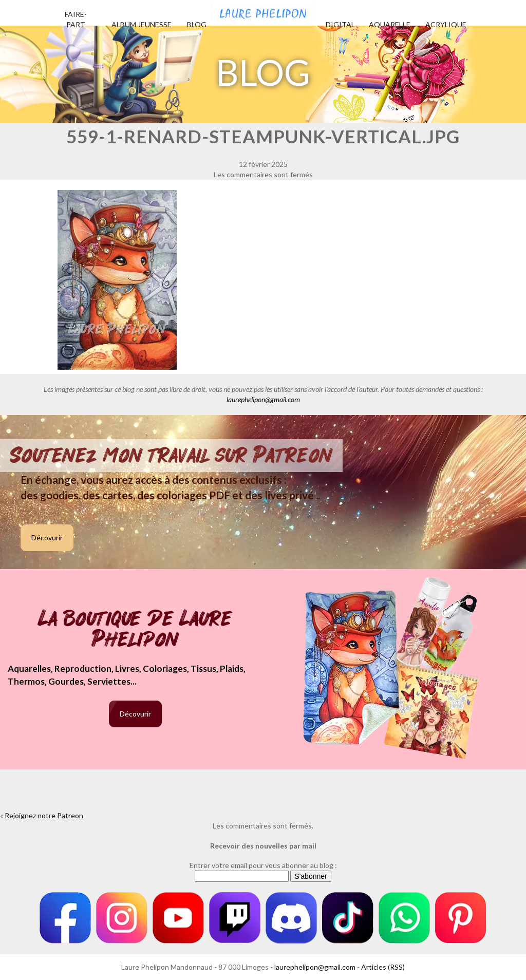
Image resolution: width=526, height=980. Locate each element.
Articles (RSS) (383, 967)
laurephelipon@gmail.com (263, 399)
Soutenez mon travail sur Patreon (171, 456)
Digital (340, 24)
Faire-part (76, 19)
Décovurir (47, 538)
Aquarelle (390, 24)
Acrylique (446, 24)
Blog (197, 24)
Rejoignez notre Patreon (44, 815)
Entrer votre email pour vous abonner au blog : (263, 865)
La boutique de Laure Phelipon (135, 630)
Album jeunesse (142, 24)
